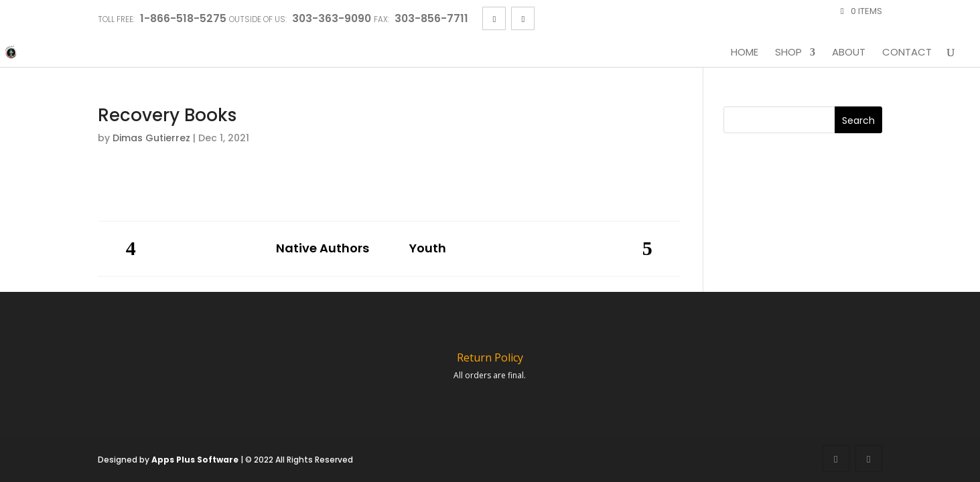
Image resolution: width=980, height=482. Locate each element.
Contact (907, 53)
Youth (428, 249)
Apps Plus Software (195, 460)
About (849, 53)
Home (745, 53)
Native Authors (323, 249)
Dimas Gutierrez (151, 138)
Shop (788, 53)
